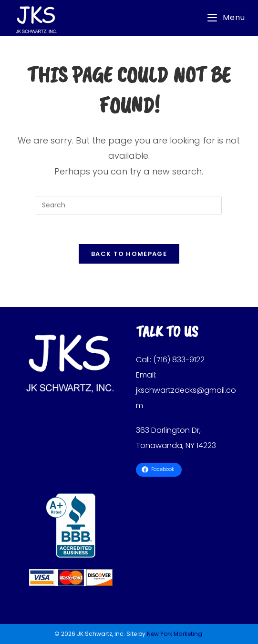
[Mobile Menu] (226, 17)
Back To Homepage (129, 254)
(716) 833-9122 (179, 360)
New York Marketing (175, 634)
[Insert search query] (129, 205)
